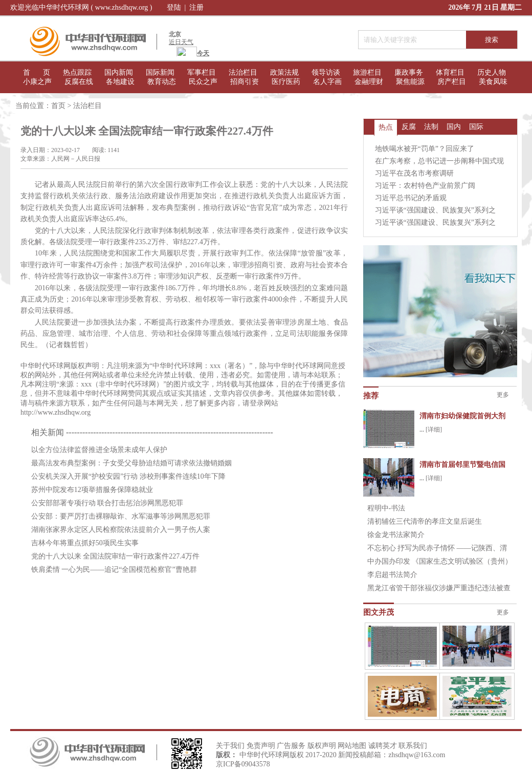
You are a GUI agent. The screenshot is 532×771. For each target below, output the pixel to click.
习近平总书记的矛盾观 (411, 198)
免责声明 (261, 746)
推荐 (371, 396)
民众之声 (203, 82)
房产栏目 (452, 82)
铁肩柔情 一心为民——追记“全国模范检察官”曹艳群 (114, 570)
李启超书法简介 (392, 575)
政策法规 (284, 72)
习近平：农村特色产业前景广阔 (425, 186)
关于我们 (230, 746)
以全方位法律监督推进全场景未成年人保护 (99, 450)
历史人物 (492, 72)
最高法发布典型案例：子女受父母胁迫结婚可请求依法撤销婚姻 (131, 463)
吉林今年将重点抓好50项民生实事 (85, 543)
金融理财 (369, 82)
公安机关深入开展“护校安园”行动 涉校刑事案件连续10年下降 (128, 476)
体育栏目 (450, 72)
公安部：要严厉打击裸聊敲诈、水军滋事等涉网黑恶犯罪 (121, 516)
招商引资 (245, 82)
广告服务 (291, 746)
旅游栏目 (367, 72)
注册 (196, 7)
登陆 (174, 7)
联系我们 (413, 746)
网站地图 (352, 746)
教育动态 (162, 82)
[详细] (434, 430)
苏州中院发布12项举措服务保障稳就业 (92, 490)
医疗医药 (286, 82)
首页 (58, 106)
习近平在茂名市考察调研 (414, 173)
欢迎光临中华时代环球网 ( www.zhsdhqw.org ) (81, 7)
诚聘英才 (383, 746)
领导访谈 (326, 72)
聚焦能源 (410, 82)
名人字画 (327, 82)
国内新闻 (119, 72)
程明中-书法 (386, 508)
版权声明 (322, 746)
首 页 (37, 72)
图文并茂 (379, 612)
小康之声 (37, 82)
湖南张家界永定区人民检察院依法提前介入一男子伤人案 (121, 530)
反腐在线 (79, 82)
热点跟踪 (77, 72)
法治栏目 (243, 72)
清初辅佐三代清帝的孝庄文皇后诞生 (425, 521)
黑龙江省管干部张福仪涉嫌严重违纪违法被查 (439, 588)
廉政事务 (409, 72)
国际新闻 (160, 72)
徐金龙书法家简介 (396, 535)
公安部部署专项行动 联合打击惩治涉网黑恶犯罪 (107, 503)
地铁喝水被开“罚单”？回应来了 (425, 149)
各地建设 (120, 82)
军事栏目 (202, 72)
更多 (503, 395)
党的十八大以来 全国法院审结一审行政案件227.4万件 (115, 556)
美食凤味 (493, 82)
